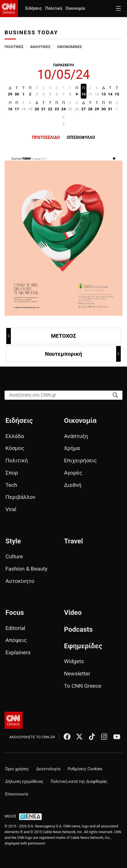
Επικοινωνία (17, 794)
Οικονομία (75, 8)
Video (73, 613)
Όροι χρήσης (17, 769)
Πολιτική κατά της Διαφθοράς (79, 782)
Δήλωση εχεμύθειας (24, 782)
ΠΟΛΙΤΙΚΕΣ (14, 47)
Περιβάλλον (20, 497)
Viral (11, 509)
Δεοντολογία (48, 769)
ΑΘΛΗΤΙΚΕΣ (40, 47)
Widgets (74, 661)
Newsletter (77, 674)
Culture (14, 556)
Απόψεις (16, 640)
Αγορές (73, 473)
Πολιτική (54, 8)
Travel (73, 541)
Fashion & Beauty (26, 569)
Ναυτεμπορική (83, 354)
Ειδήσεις (34, 8)
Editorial (15, 628)
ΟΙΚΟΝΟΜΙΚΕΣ (69, 47)
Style (13, 541)
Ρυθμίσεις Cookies (85, 769)
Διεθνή (73, 485)
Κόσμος (15, 448)
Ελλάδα (15, 436)
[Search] (115, 395)
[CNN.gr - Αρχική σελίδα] (14, 720)
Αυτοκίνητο (20, 581)
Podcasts (78, 629)
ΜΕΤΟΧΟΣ (42, 336)
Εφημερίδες (83, 646)
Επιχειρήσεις (80, 460)
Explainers (18, 652)
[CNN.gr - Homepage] (9, 9)
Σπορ (12, 473)
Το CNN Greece (83, 686)
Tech (11, 485)
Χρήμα (72, 448)
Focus (15, 613)
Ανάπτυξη (76, 436)
